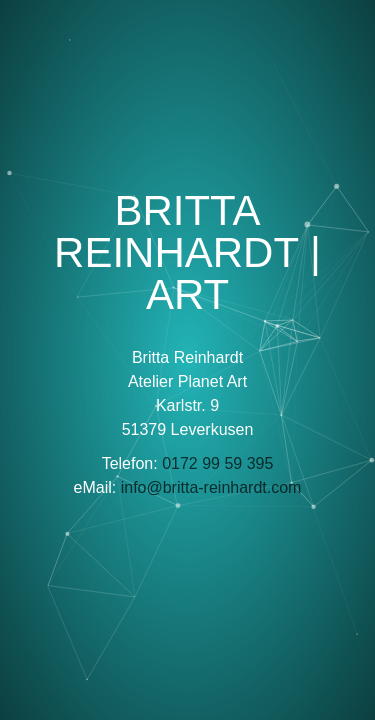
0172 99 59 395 (217, 463)
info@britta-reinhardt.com (211, 487)
